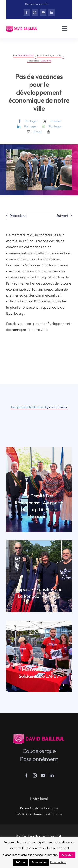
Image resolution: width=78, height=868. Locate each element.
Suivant (62, 216)
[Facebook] (27, 124)
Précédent (18, 216)
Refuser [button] (20, 862)
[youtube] (43, 12)
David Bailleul (26, 58)
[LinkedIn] (26, 129)
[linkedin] (52, 12)
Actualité (46, 63)
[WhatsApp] (51, 129)
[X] (51, 124)
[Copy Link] (48, 135)
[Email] (33, 135)
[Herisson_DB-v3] (22, 27)
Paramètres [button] (39, 862)
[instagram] (35, 12)
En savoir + (58, 862)
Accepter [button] (67, 855)
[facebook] (27, 12)
